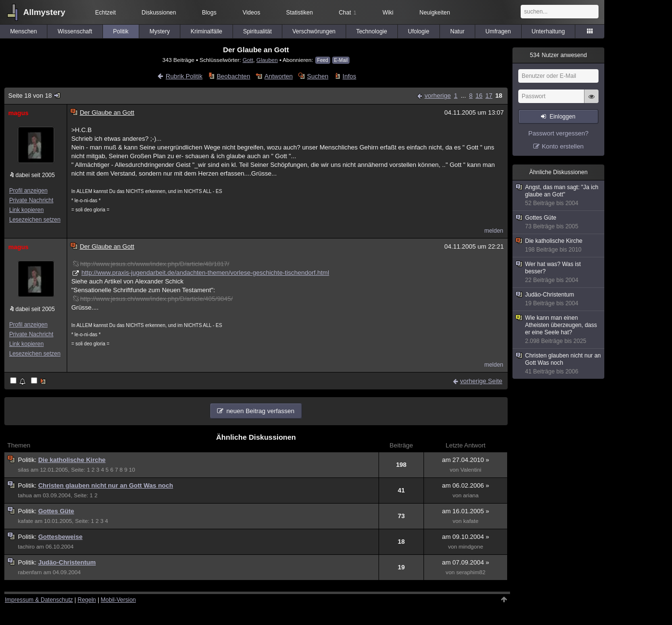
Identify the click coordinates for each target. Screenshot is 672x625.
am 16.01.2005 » (466, 511)
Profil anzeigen (28, 191)
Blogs (209, 13)
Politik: (28, 460)
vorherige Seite (481, 381)
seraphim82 (471, 572)
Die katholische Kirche (72, 460)
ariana (471, 495)
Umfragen (498, 31)
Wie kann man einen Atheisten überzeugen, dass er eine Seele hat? (559, 330)
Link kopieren (26, 210)
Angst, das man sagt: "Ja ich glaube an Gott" (559, 195)
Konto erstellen (563, 146)
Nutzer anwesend (558, 55)
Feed (323, 60)
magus (18, 113)
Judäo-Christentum (67, 562)
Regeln (87, 600)
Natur (457, 31)
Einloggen (562, 117)
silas (23, 470)
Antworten (279, 76)
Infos (350, 76)
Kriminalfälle (206, 31)
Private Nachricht (31, 200)
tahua (25, 495)
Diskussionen (159, 13)
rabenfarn (30, 572)
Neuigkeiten (435, 13)
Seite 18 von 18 (35, 96)
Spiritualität (257, 31)
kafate (26, 521)
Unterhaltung (548, 31)
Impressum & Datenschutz (39, 600)
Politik (121, 31)
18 (499, 96)
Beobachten (233, 76)
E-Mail (341, 60)
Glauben (267, 60)
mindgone (471, 547)
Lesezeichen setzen (35, 220)
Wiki (388, 13)
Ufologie (419, 31)
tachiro (26, 547)
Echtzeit (106, 13)
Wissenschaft (75, 31)
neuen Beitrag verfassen (260, 411)
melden (494, 231)
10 (132, 470)
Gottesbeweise (60, 537)
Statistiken (299, 13)
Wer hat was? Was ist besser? (559, 272)
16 (479, 96)
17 (489, 96)
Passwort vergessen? (558, 133)
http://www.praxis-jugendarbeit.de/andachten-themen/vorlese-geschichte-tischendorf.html (205, 273)
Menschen (23, 31)
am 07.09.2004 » (466, 562)
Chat (348, 13)
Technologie (372, 31)
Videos (251, 13)
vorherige (438, 96)
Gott (248, 60)
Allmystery (44, 12)
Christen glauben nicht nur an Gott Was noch (106, 485)
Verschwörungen (314, 31)
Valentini (471, 470)
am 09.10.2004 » (466, 537)
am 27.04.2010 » (466, 460)
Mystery (160, 31)
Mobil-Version (118, 600)
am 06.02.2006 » (466, 485)
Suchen (318, 76)
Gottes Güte (56, 511)
